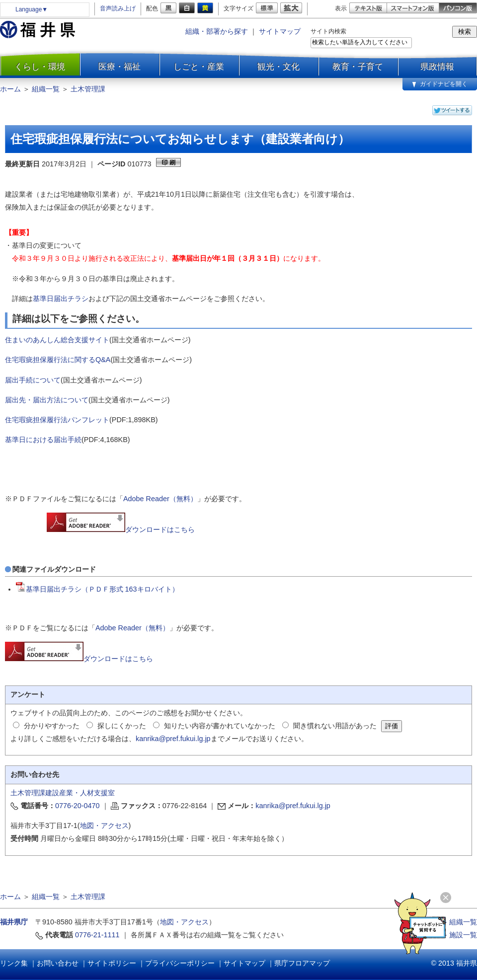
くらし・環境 (40, 67)
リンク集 (14, 963)
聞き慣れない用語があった (335, 726)
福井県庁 (14, 922)
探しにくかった (122, 726)
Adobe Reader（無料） (160, 499)
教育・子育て (358, 67)
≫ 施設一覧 (459, 935)
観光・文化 (278, 67)
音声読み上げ (118, 8)
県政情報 (437, 67)
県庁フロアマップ (302, 963)
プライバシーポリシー (180, 963)
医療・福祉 (119, 67)
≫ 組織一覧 (459, 922)
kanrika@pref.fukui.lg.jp (173, 739)
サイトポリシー (112, 963)
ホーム (10, 89)
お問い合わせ (58, 963)
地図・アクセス (104, 826)
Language (32, 9)
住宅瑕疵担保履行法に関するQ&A (58, 360)
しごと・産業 (199, 67)
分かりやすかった (52, 726)
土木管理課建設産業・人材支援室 (63, 793)
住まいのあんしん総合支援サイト (57, 340)
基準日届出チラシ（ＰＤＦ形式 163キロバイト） (97, 589)
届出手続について (33, 380)
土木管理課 (88, 89)
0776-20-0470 (78, 806)
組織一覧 (46, 89)
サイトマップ (280, 31)
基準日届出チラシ (61, 299)
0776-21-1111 (97, 935)
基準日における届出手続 (43, 440)
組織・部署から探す (217, 31)
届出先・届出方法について (47, 400)
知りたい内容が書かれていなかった (220, 726)
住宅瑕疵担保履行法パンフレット (57, 420)
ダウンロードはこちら (121, 529)
